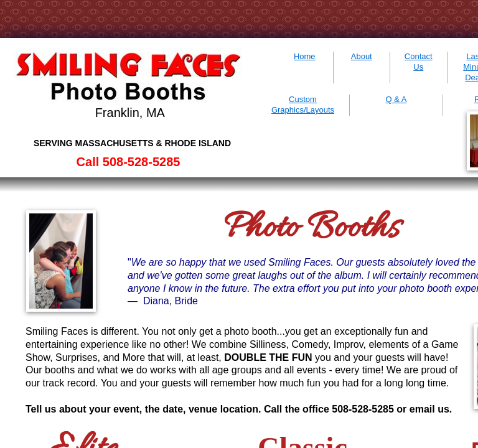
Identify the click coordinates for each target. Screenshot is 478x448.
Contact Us (419, 62)
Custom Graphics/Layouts (303, 105)
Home (305, 56)
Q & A (396, 99)
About (362, 56)
